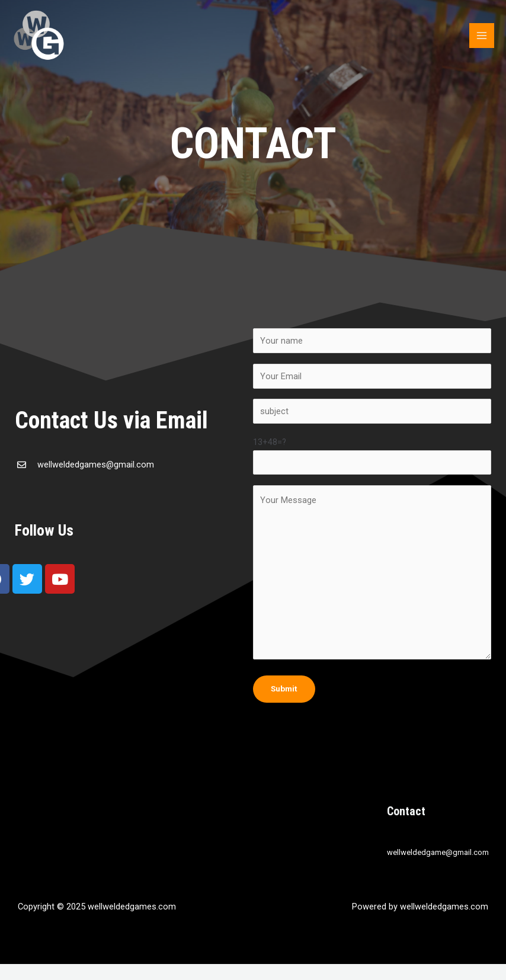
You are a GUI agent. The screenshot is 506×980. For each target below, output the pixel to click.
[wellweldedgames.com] (39, 36)
